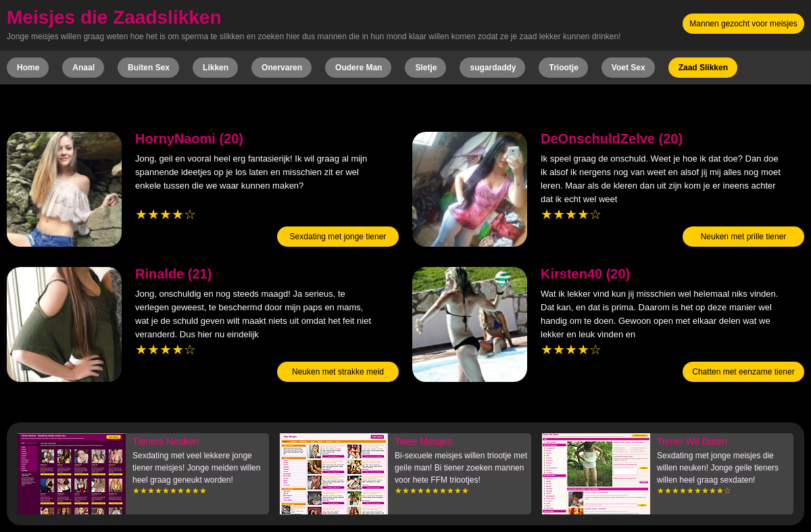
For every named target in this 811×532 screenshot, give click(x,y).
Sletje (426, 68)
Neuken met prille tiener (744, 237)
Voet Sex (629, 68)
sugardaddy (493, 68)
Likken (216, 68)
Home (28, 68)
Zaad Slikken (703, 68)
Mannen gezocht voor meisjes (743, 24)
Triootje (563, 68)
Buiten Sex (149, 68)
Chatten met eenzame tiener (743, 372)
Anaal (83, 68)
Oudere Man (359, 68)
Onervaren (282, 68)
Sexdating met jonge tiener (338, 237)
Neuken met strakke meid (338, 372)
